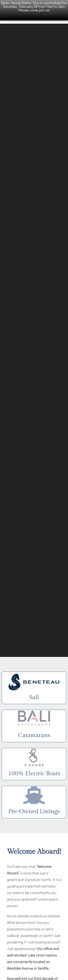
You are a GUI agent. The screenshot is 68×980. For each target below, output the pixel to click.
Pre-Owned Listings (34, 811)
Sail (34, 697)
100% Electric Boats (34, 773)
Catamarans (34, 735)
